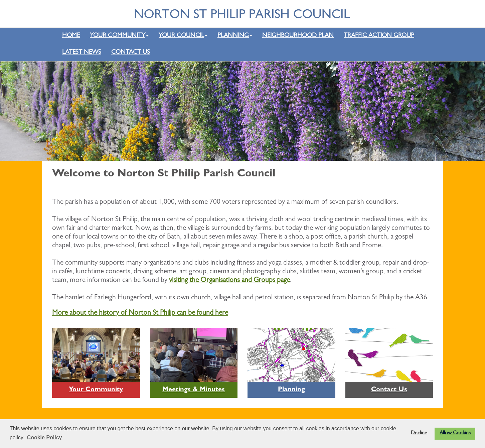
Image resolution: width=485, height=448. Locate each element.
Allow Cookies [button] (455, 433)
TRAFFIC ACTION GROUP (379, 36)
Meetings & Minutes (194, 390)
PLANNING (235, 36)
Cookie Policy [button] (45, 437)
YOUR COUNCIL (183, 36)
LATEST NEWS (82, 53)
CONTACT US (131, 53)
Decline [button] (419, 433)
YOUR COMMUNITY (119, 36)
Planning (291, 390)
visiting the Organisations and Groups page (229, 281)
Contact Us (389, 390)
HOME (71, 36)
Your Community (96, 390)
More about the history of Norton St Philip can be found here (140, 313)
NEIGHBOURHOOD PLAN (298, 36)
